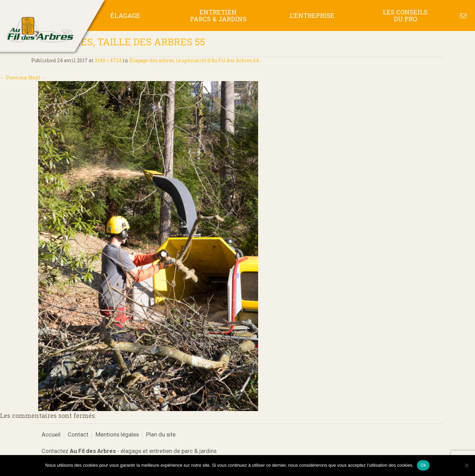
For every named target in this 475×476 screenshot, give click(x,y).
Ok (423, 465)
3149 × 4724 (108, 60)
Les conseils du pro (405, 15)
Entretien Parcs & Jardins (218, 15)
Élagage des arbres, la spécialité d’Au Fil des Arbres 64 (194, 60)
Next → (37, 78)
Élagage (125, 15)
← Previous (14, 78)
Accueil (51, 434)
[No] (466, 465)
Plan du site (161, 434)
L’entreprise (312, 15)
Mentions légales (117, 434)
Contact (78, 434)
